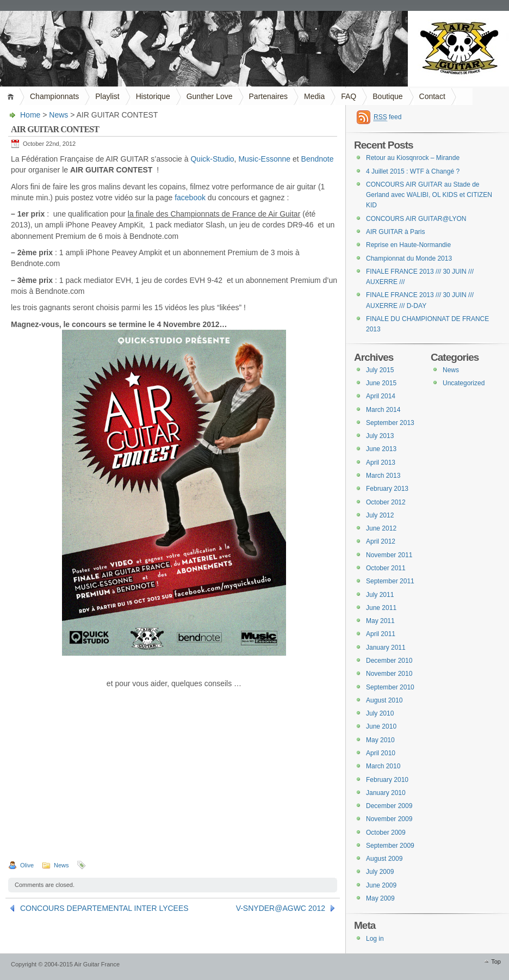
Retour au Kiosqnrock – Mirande (413, 158)
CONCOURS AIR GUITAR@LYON (416, 219)
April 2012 (381, 541)
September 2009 (390, 846)
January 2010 (386, 793)
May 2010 (380, 740)
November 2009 (389, 819)
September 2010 (390, 687)
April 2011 (381, 634)
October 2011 (386, 568)
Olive (27, 865)
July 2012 (380, 515)
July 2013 (380, 436)
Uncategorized (464, 383)
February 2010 (387, 780)
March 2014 (383, 410)
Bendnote (318, 159)
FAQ (349, 96)
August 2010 (384, 700)
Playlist (107, 96)
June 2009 (381, 885)
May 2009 (380, 898)
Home (12, 97)
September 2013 (390, 423)
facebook (190, 198)
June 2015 (381, 383)
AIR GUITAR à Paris (395, 232)
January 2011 (386, 648)
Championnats (54, 96)
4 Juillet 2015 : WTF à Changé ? (413, 171)
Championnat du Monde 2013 (409, 258)
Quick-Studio (212, 159)
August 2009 (384, 859)
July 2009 (380, 872)
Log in (375, 939)
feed (387, 117)
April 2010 (381, 753)
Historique (153, 96)
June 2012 (381, 528)
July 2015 (380, 370)
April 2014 (381, 396)
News (58, 115)
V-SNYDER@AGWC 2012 (281, 908)
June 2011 (381, 608)
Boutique (387, 96)
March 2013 (383, 476)
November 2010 (389, 674)
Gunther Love (210, 96)
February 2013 (387, 489)
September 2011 (390, 581)
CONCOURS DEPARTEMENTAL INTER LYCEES (104, 908)
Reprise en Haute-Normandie (408, 245)
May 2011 (380, 621)
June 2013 (381, 449)
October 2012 (386, 502)
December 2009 (389, 806)
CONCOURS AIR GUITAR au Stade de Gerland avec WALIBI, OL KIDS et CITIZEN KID (429, 195)
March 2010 (383, 766)
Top (496, 961)
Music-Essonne (264, 159)
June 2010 (381, 726)
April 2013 (381, 463)
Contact (432, 96)
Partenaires (269, 96)
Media (314, 96)
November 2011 (389, 555)
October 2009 (386, 833)
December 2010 (389, 661)
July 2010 (380, 713)
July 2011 (380, 595)
